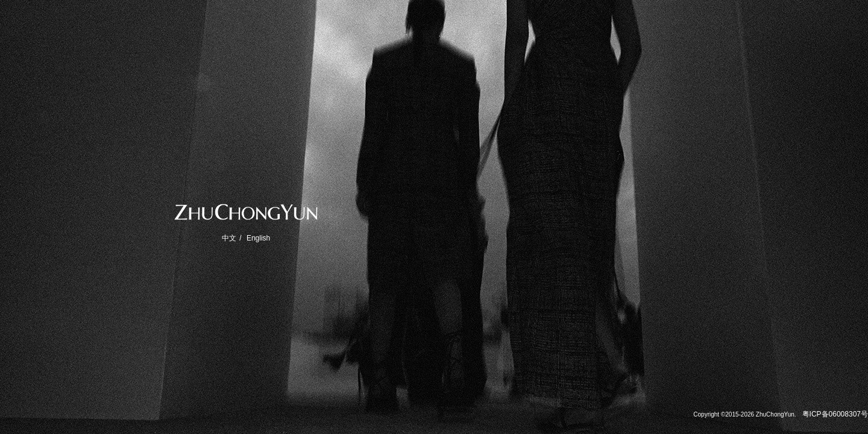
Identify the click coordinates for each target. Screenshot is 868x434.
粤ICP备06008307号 (835, 414)
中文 (229, 238)
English (258, 238)
